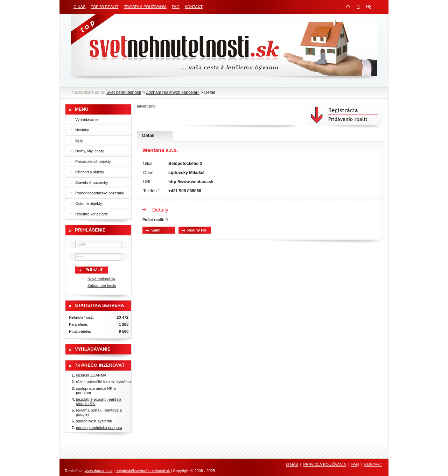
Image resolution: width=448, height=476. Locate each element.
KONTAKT (194, 7)
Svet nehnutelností (124, 92)
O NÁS (79, 7)
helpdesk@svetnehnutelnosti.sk (143, 471)
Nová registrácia (101, 279)
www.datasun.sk (99, 471)
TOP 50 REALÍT (104, 7)
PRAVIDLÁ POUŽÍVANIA (145, 7)
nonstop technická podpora (99, 428)
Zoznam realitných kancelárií (173, 92)
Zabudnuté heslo (102, 285)
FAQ (176, 7)
